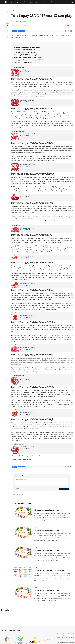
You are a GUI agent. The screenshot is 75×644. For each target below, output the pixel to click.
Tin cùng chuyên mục (21, 503)
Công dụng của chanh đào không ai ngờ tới (25, 47)
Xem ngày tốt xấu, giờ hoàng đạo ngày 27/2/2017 (27, 60)
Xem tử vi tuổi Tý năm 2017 (25, 100)
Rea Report (34, 2)
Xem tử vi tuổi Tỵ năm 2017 (25, 256)
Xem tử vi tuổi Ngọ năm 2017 (26, 284)
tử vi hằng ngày (24, 456)
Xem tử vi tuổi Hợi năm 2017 (26, 447)
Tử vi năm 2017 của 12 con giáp (22, 62)
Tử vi (11, 11)
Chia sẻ (13, 31)
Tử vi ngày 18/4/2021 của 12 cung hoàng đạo (47, 570)
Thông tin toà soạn (62, 2)
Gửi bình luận (62, 489)
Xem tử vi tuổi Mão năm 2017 (26, 195)
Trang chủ (11, 2)
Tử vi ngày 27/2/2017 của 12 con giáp (23, 52)
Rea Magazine (42, 2)
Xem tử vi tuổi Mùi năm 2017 (26, 316)
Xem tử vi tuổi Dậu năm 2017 (26, 378)
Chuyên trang (26, 2)
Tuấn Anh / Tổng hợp (19, 21)
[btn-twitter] (67, 31)
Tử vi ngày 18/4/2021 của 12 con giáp (45, 591)
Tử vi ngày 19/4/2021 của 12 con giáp (45, 550)
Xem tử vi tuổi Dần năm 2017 (26, 165)
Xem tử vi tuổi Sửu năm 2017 (26, 134)
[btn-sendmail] (70, 31)
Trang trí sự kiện (57, 640)
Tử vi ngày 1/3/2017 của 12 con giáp (23, 50)
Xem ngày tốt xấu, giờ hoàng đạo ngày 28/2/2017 (27, 57)
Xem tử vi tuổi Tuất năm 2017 (26, 413)
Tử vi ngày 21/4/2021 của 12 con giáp (45, 510)
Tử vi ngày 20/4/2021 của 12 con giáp (45, 530)
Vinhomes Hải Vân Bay (62, 637)
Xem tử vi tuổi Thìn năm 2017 (26, 228)
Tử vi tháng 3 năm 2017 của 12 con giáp (24, 55)
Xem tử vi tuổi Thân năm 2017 (26, 348)
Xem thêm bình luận (17, 494)
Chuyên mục (18, 2)
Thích (19, 31)
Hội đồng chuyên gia (52, 2)
